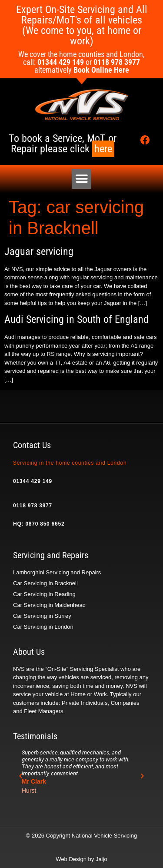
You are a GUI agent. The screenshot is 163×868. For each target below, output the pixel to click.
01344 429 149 (33, 481)
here (103, 149)
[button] (81, 179)
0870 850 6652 (45, 524)
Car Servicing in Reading (44, 594)
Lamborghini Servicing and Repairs (57, 572)
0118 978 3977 (33, 506)
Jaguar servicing (39, 251)
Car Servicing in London (43, 627)
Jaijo (101, 859)
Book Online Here (101, 70)
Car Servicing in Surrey (42, 616)
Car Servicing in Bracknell (45, 583)
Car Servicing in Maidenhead (49, 605)
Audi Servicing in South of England (77, 319)
